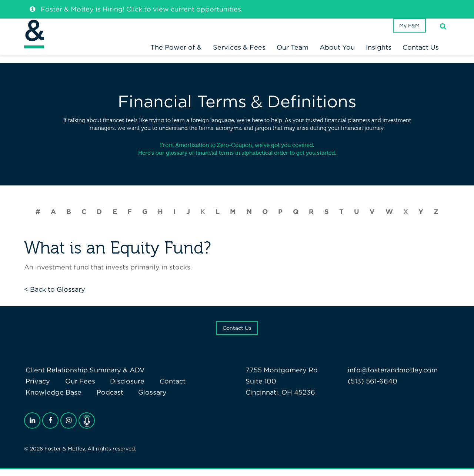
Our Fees (76, 387)
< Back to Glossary (55, 296)
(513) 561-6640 (373, 387)
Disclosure (120, 387)
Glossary (145, 398)
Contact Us (237, 334)
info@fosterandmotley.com (393, 376)
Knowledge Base (52, 398)
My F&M (407, 35)
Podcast (106, 398)
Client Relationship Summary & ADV (84, 376)
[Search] (443, 35)
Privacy (36, 387)
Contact (162, 387)
